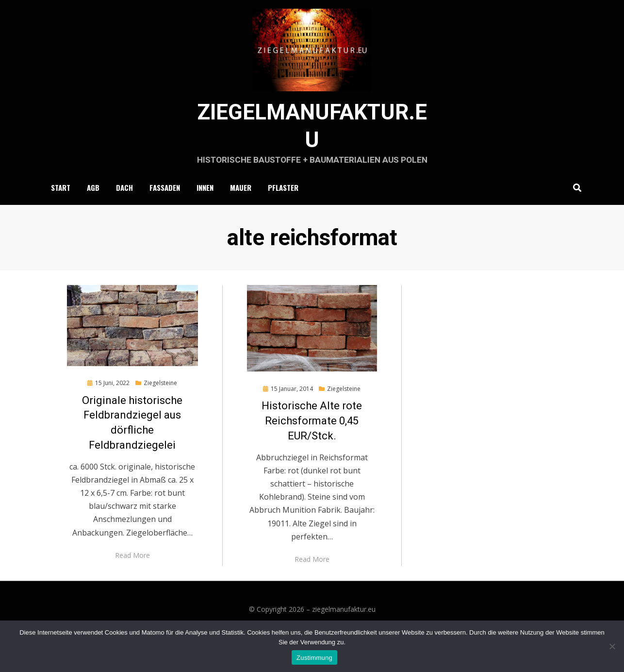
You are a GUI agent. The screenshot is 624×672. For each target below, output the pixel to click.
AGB (93, 208)
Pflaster (283, 208)
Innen (205, 208)
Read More (132, 577)
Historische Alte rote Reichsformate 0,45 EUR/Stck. (312, 443)
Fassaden (165, 208)
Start (61, 208)
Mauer (241, 208)
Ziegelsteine (160, 404)
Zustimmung (314, 658)
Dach (124, 208)
